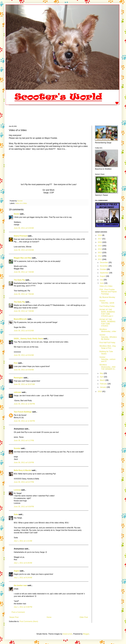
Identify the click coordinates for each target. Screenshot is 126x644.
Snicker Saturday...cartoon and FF (107, 359)
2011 (100, 259)
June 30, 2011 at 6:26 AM (24, 228)
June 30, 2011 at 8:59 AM (24, 370)
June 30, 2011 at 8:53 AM (24, 331)
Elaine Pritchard (21, 236)
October (103, 269)
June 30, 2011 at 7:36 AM (24, 272)
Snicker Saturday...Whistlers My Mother (108, 337)
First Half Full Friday (107, 343)
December (104, 262)
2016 (100, 242)
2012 (100, 256)
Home (49, 617)
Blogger (86, 634)
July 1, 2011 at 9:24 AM (23, 578)
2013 (100, 253)
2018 (100, 235)
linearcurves (68, 634)
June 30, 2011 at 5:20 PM (24, 462)
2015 (100, 246)
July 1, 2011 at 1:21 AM (23, 541)
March (103, 380)
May (102, 373)
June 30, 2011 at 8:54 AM (24, 355)
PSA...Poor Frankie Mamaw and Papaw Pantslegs (108, 292)
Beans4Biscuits (20, 319)
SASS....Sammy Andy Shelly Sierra (28, 339)
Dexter (17, 214)
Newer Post (14, 617)
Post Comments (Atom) (29, 621)
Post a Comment (18, 612)
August (103, 276)
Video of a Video (21, 203)
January (103, 387)
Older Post (84, 617)
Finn (16, 363)
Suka (16, 514)
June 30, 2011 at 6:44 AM (24, 250)
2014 (100, 249)
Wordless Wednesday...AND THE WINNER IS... (108, 367)
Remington (18, 378)
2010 (100, 391)
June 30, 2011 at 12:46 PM (24, 421)
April (102, 377)
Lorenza (17, 490)
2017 (100, 239)
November (104, 266)
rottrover (18, 392)
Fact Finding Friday (107, 306)
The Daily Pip (20, 280)
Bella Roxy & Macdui (22, 470)
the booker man (20, 585)
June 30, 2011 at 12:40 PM (24, 404)
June (102, 283)
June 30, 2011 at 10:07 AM (24, 384)
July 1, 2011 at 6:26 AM (23, 563)
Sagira (17, 571)
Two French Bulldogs (23, 412)
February (104, 384)
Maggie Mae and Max (23, 258)
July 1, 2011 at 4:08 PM (23, 607)
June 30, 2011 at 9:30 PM (24, 507)
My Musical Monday (107, 297)
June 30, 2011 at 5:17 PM (24, 441)
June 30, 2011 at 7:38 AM (24, 311)
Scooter (17, 448)
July (102, 280)
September (105, 273)
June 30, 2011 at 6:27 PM (24, 482)
